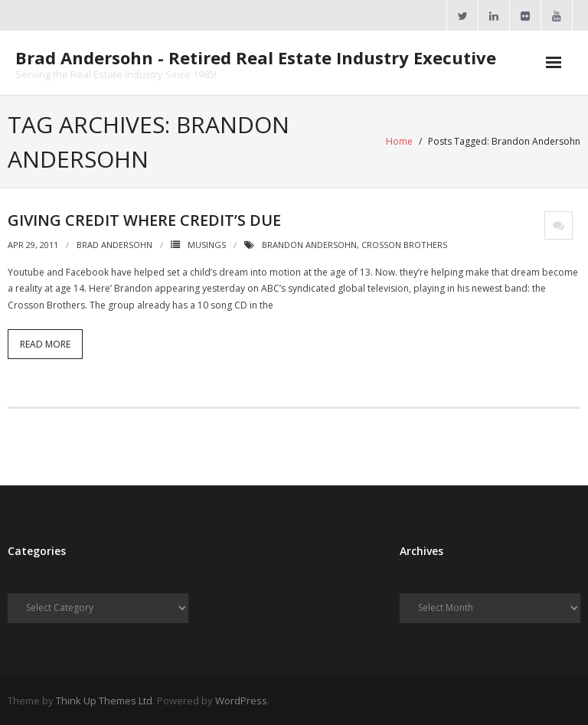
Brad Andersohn (114, 245)
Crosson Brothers (404, 245)
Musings (207, 245)
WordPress (241, 701)
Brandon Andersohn (309, 245)
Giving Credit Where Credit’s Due (144, 220)
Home (399, 141)
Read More (45, 344)
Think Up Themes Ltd (104, 701)
